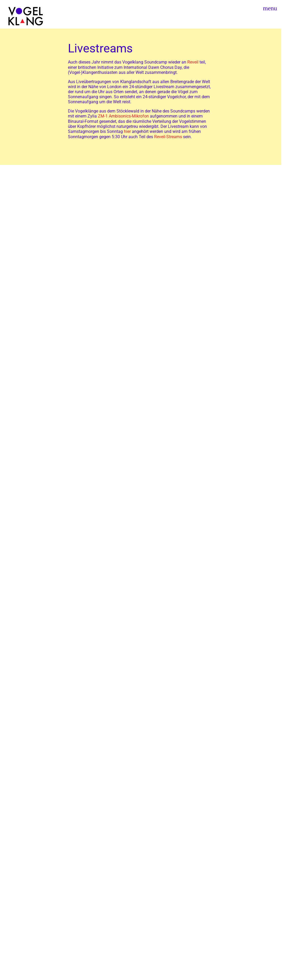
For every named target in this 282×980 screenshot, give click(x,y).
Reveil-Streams (168, 137)
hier (127, 131)
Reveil (193, 62)
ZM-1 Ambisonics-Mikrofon (123, 116)
